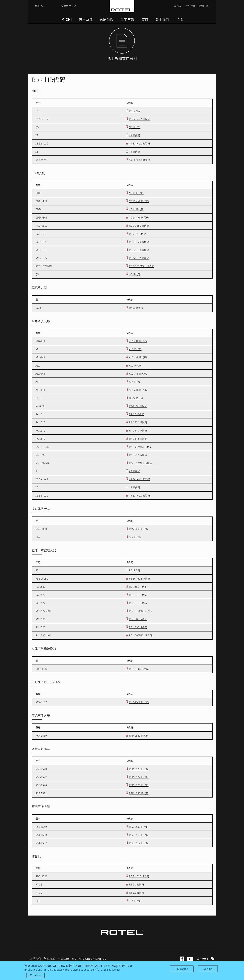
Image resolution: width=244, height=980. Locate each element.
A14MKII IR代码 (138, 390)
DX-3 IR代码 (136, 308)
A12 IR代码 (135, 365)
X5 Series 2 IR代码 (139, 160)
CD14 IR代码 (136, 209)
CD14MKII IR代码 (139, 217)
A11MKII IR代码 (138, 357)
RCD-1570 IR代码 (139, 250)
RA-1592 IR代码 (138, 455)
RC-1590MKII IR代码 (141, 635)
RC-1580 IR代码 (138, 619)
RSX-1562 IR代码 (139, 843)
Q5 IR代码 (135, 127)
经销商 (178, 6)
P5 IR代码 (135, 111)
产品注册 (191, 6)
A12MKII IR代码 (138, 374)
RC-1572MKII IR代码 (141, 611)
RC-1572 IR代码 (138, 603)
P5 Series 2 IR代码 (140, 119)
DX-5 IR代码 (136, 398)
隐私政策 (49, 959)
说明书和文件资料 (122, 58)
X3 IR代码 (135, 135)
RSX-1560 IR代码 (139, 835)
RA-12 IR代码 (137, 414)
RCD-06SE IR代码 (139, 226)
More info (35, 975)
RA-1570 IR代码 (138, 430)
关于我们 (162, 20)
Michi (67, 20)
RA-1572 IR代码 (138, 439)
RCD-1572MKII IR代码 (142, 266)
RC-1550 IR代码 (138, 587)
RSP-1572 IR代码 (139, 777)
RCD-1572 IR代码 (139, 258)
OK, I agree (182, 969)
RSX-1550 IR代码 (139, 827)
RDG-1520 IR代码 (139, 876)
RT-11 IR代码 (136, 884)
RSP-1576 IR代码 (139, 785)
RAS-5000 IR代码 (139, 529)
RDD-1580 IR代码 (139, 669)
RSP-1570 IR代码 (139, 769)
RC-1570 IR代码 (138, 595)
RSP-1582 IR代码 (139, 793)
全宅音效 (127, 20)
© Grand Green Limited (89, 959)
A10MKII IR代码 (138, 341)
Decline (208, 969)
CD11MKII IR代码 (139, 201)
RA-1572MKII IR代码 (141, 447)
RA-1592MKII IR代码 (141, 463)
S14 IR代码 (135, 537)
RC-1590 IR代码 (138, 627)
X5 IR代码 (135, 152)
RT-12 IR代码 (136, 893)
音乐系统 (86, 20)
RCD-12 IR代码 (138, 234)
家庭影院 (107, 20)
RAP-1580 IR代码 (139, 736)
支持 (145, 20)
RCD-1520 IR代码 (139, 242)
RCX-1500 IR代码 (139, 702)
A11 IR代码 (135, 349)
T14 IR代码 (135, 901)
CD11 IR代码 (136, 193)
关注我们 (202, 959)
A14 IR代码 (135, 382)
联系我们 (204, 6)
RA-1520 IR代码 (138, 422)
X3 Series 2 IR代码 (139, 143)
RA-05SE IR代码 (138, 406)
